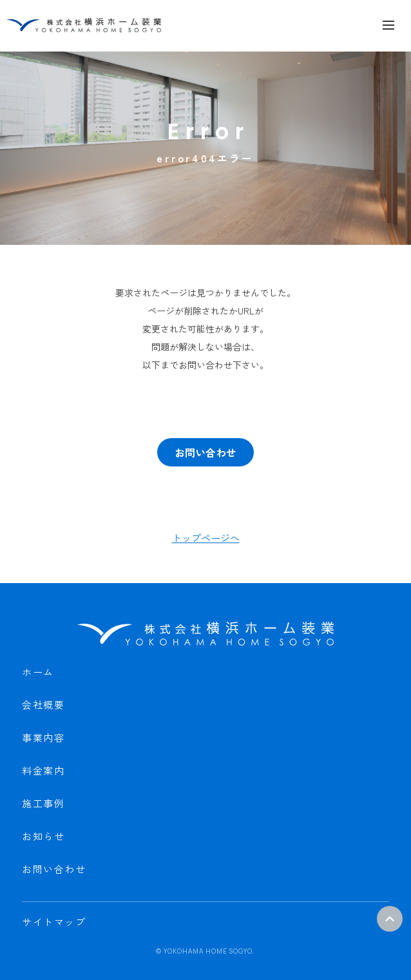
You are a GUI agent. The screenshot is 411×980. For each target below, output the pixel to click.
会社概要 (43, 705)
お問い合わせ (205, 452)
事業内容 (43, 737)
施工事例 (43, 803)
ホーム (38, 672)
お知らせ (43, 836)
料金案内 (43, 770)
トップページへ (206, 538)
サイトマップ (54, 922)
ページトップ (390, 919)
